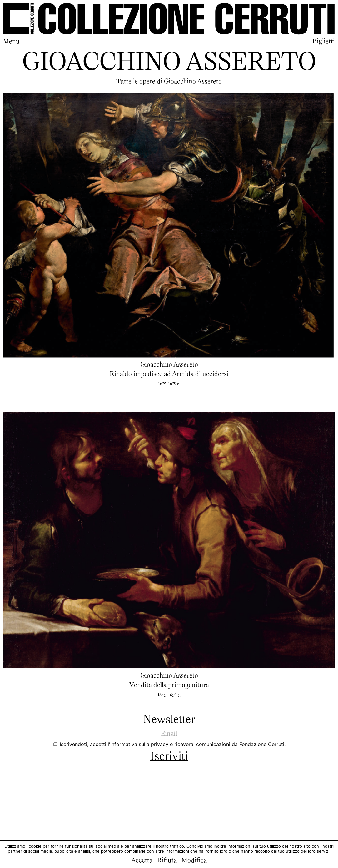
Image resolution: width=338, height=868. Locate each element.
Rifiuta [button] (167, 861)
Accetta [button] (142, 861)
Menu (11, 42)
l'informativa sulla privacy (139, 744)
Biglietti (324, 42)
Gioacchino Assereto (169, 365)
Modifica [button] (194, 861)
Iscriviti (169, 757)
